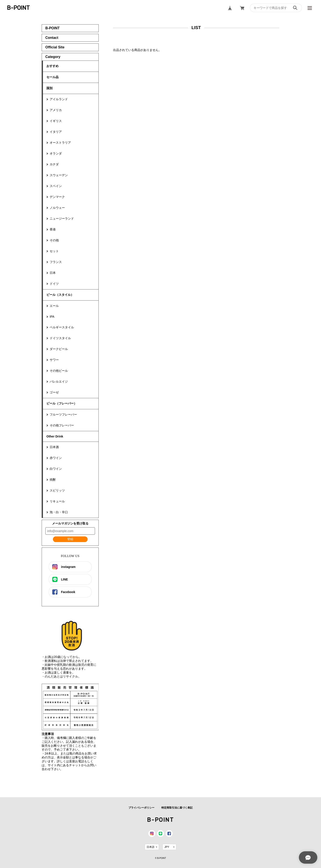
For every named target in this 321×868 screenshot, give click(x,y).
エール (54, 306)
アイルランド (59, 99)
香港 (53, 229)
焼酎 (53, 480)
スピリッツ (57, 490)
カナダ (54, 164)
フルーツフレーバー (63, 414)
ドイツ (54, 284)
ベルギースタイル (62, 327)
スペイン (56, 186)
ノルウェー (57, 208)
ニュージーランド (62, 219)
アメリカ (56, 110)
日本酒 (54, 447)
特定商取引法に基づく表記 (177, 808)
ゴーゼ (54, 392)
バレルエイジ (59, 381)
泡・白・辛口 (59, 512)
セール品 (52, 77)
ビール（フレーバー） (62, 403)
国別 (49, 88)
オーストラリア (60, 143)
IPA (52, 317)
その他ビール (59, 371)
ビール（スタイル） (60, 295)
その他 (54, 240)
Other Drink (55, 436)
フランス (56, 262)
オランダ (56, 153)
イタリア (56, 132)
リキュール (57, 501)
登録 (70, 539)
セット (54, 251)
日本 (53, 273)
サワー (54, 360)
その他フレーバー (62, 425)
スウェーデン (59, 175)
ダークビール (59, 349)
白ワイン (56, 469)
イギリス (56, 121)
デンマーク (57, 197)
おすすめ (52, 66)
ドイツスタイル (60, 338)
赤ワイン (56, 458)
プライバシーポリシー (141, 808)
